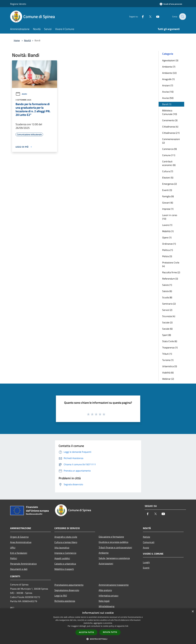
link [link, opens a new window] (127, 626)
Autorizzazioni (106, 563)
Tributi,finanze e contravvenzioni (115, 547)
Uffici (13, 548)
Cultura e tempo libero (66, 542)
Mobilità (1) (168, 231)
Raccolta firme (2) (171, 272)
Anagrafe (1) (168, 79)
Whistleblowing (107, 606)
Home (17, 40)
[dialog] (98, 626)
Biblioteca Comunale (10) (170, 112)
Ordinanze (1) (169, 244)
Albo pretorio (105, 590)
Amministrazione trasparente (114, 585)
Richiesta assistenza (65, 601)
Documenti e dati (19, 569)
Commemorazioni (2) (171, 141)
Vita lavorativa (62, 548)
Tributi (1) (167, 354)
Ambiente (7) (169, 67)
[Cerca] (182, 17)
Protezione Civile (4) (171, 264)
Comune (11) (169, 155)
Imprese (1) (168, 209)
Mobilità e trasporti (64, 569)
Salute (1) (167, 285)
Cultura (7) (168, 171)
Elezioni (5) (168, 178)
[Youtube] (156, 16)
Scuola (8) (167, 297)
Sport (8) (167, 335)
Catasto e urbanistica (65, 564)
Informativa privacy (109, 596)
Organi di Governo (19, 537)
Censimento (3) (170, 120)
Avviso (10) (168, 92)
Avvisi (21, 94)
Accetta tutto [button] (86, 632)
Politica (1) (168, 250)
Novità (27, 40)
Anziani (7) (168, 85)
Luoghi (146, 562)
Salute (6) (167, 291)
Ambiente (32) (169, 73)
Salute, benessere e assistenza (114, 558)
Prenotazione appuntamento (69, 585)
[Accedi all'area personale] (171, 4)
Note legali (104, 601)
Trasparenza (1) (170, 347)
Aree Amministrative (21, 542)
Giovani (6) (168, 203)
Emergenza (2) (169, 184)
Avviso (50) (168, 98)
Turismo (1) (168, 360)
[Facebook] (141, 16)
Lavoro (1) (167, 225)
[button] (98, 639)
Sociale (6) (167, 329)
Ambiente (104, 553)
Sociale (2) (167, 322)
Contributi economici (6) (169, 163)
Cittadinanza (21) (171, 133)
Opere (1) (167, 237)
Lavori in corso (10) (170, 217)
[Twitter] (148, 16)
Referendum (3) (170, 279)
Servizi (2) (167, 310)
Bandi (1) (167, 104)
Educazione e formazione (111, 537)
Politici (14, 558)
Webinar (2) (168, 379)
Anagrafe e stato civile (66, 537)
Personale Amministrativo (23, 564)
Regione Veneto (18, 4)
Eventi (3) (167, 190)
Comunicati (149, 542)
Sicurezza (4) (169, 316)
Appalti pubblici (62, 558)
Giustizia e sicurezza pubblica (113, 542)
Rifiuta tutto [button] (110, 632)
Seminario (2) (169, 304)
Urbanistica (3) (170, 366)
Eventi (146, 568)
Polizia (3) (167, 256)
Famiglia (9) (168, 196)
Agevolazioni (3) (170, 60)
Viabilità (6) (168, 373)
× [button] (193, 612)
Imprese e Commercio (65, 553)
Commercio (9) (169, 149)
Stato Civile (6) (170, 341)
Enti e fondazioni (19, 553)
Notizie (147, 537)
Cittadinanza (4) (170, 127)
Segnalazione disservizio (67, 590)
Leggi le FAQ (61, 596)
